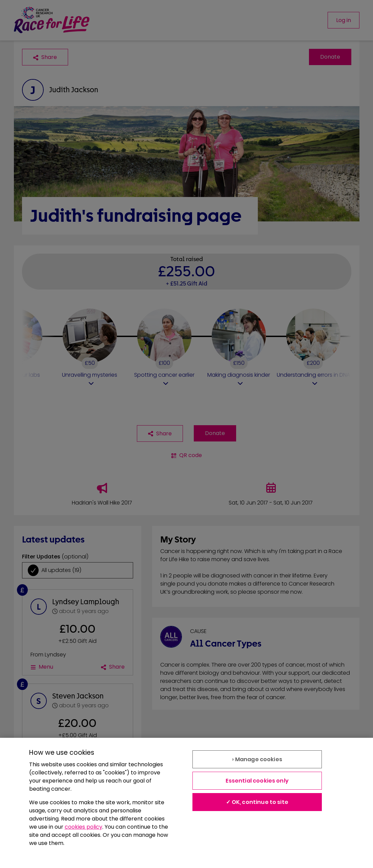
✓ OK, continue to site (257, 802)
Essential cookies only (257, 781)
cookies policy (84, 827)
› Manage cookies (257, 759)
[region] (186, 803)
